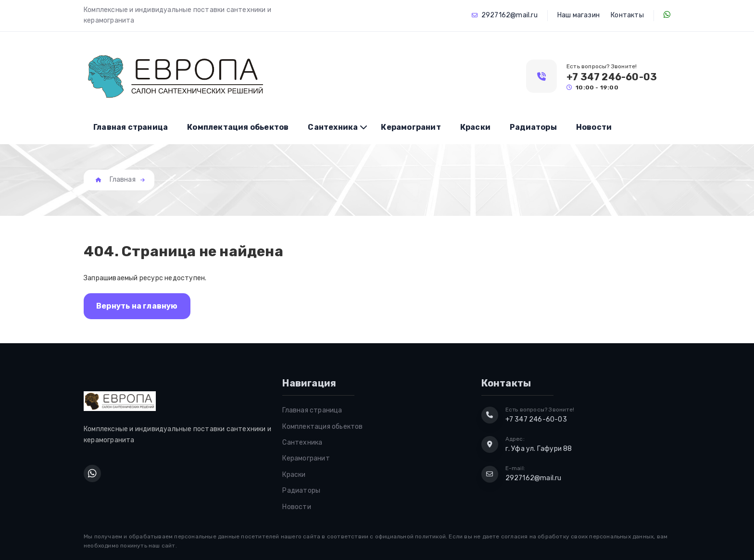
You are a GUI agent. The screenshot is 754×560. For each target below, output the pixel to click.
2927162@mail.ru (509, 15)
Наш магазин (578, 15)
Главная (122, 180)
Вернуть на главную (137, 306)
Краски (475, 127)
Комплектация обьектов (238, 127)
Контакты (627, 15)
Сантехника (333, 127)
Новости (594, 127)
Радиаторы (533, 127)
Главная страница (131, 127)
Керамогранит (411, 127)
